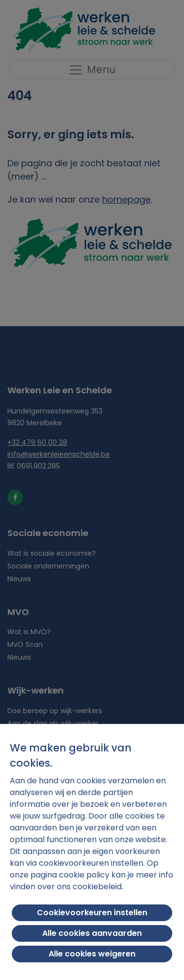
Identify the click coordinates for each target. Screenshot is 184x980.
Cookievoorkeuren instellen (92, 913)
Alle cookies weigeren (92, 954)
